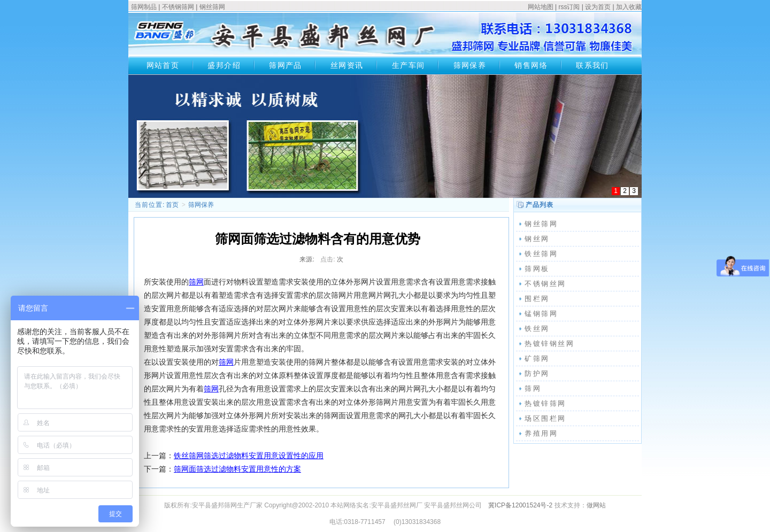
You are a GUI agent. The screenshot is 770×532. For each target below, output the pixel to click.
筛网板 (537, 269)
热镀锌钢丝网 (550, 344)
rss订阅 (569, 7)
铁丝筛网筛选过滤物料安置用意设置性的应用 (249, 456)
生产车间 (409, 65)
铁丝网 (537, 329)
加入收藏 (629, 7)
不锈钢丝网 (545, 284)
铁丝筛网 (541, 254)
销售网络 (531, 65)
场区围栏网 (545, 418)
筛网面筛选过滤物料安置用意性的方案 (237, 469)
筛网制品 (144, 7)
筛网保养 (470, 65)
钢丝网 (537, 239)
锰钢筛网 (541, 314)
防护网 (537, 373)
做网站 (596, 505)
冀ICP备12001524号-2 (520, 505)
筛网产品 (286, 65)
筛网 (196, 282)
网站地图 (541, 7)
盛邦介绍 (224, 65)
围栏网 (537, 299)
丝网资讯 (347, 65)
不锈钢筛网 (178, 7)
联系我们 (592, 65)
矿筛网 (537, 358)
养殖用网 (541, 433)
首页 (172, 205)
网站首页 (163, 65)
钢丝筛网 (212, 7)
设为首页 (598, 7)
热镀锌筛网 (545, 403)
